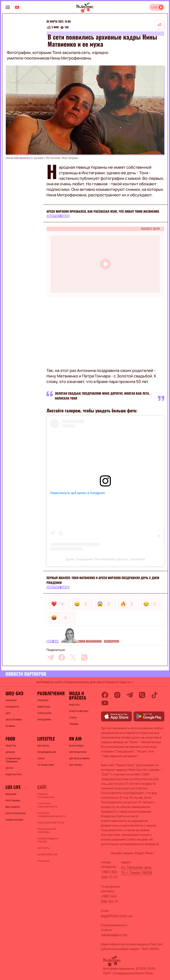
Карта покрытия (16, 813)
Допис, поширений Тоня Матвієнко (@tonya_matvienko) (105, 559)
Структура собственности (47, 805)
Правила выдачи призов (48, 840)
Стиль (73, 718)
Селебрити (111, 641)
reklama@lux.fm (114, 935)
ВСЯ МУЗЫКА (76, 746)
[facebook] (62, 657)
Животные (44, 707)
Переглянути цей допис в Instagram (78, 493)
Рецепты (11, 746)
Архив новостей (47, 854)
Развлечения (51, 693)
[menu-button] (8, 7)
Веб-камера (13, 807)
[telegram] (50, 657)
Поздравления (46, 752)
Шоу (8, 713)
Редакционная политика (46, 831)
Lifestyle (46, 739)
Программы (13, 800)
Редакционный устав (51, 823)
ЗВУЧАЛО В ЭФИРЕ (79, 758)
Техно (41, 758)
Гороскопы (44, 713)
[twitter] (73, 657)
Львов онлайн (14, 820)
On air (75, 739)
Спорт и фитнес (79, 711)
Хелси (9, 768)
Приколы (43, 700)
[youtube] (105, 703)
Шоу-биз (53, 641)
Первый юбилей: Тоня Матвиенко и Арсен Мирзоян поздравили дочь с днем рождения (103, 580)
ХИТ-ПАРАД (76, 765)
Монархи (11, 700)
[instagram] (117, 695)
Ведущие (11, 794)
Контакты (43, 848)
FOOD (10, 739)
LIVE (154, 7)
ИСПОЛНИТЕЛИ (78, 752)
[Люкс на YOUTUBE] (17, 7)
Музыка (10, 726)
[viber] (84, 657)
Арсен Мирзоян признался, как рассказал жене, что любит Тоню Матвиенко (103, 212)
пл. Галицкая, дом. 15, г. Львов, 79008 (137, 870)
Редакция (43, 861)
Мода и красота (77, 695)
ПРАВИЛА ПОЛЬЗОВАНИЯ (46, 796)
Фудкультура (14, 774)
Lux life (13, 787)
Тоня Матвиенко (90, 641)
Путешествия (46, 765)
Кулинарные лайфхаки (13, 760)
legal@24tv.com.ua (117, 916)
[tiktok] (155, 695)
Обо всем (43, 746)
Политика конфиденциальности (51, 815)
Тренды (74, 724)
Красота (74, 705)
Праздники (44, 720)
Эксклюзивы (14, 720)
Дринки (10, 752)
